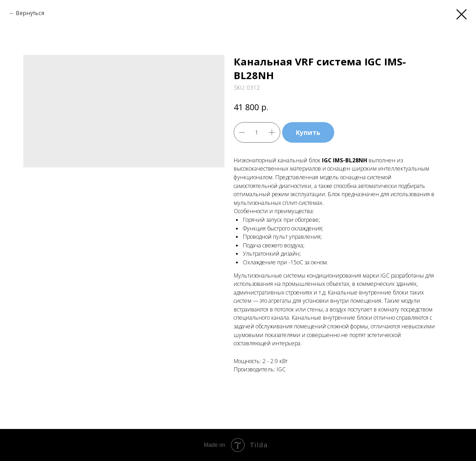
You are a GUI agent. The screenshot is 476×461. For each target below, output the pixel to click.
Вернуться (30, 13)
